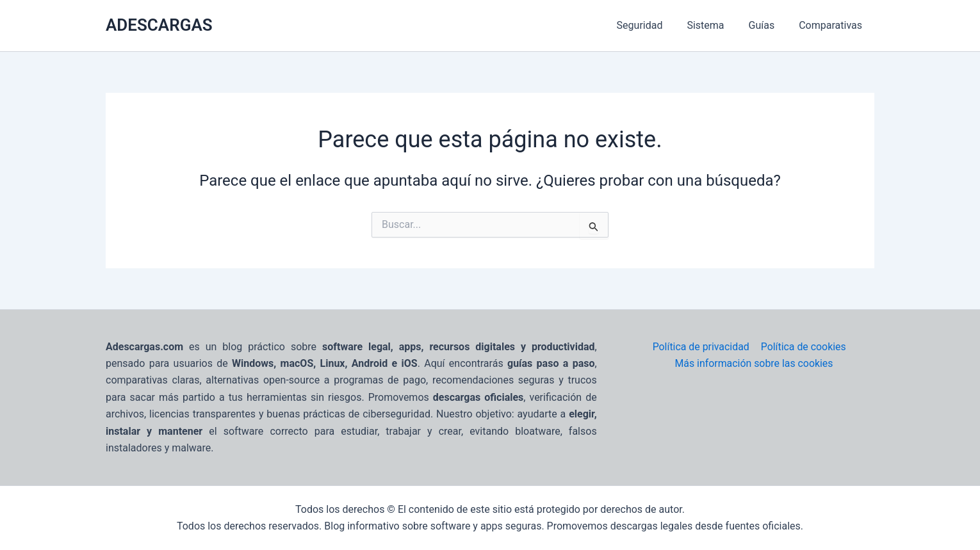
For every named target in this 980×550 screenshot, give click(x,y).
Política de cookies (803, 347)
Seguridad (653, 25)
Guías (768, 25)
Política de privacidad (701, 347)
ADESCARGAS (159, 25)
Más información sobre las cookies (754, 363)
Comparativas (832, 25)
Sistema (715, 25)
